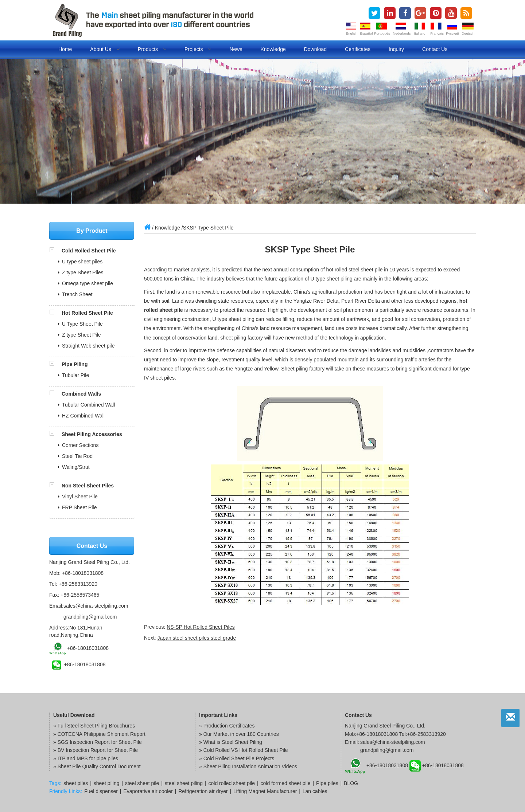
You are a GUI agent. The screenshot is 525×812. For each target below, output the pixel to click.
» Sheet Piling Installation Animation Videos (248, 766)
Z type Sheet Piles (83, 272)
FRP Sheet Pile (79, 507)
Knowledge (273, 49)
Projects (198, 49)
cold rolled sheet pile (232, 783)
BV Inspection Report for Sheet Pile (98, 750)
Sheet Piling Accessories (92, 434)
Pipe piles (327, 783)
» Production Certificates (227, 726)
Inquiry (396, 49)
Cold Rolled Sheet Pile (89, 251)
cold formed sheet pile (286, 783)
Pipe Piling (75, 364)
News (236, 49)
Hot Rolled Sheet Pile (87, 313)
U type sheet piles (82, 262)
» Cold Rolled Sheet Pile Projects (237, 758)
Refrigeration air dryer (203, 791)
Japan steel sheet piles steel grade (197, 638)
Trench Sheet (77, 294)
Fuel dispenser (101, 791)
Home (65, 49)
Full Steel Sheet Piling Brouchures (96, 726)
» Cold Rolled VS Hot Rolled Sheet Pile (244, 750)
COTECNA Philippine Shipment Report (102, 734)
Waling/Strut (76, 467)
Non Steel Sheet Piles (88, 486)
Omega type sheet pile (87, 283)
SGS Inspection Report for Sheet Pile (100, 742)
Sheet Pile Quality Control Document (99, 766)
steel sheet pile (142, 783)
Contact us (435, 49)
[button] (55, 251)
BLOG (351, 783)
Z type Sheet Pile (81, 335)
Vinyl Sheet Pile (80, 497)
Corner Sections (80, 445)
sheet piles (76, 783)
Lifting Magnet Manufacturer (265, 791)
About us (105, 49)
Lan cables (315, 791)
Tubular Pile (75, 375)
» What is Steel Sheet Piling (231, 742)
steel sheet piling (184, 783)
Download (315, 49)
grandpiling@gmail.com (90, 617)
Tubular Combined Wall (88, 405)
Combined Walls (81, 394)
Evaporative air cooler (148, 791)
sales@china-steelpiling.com (96, 606)
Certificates (358, 49)
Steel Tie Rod (77, 456)
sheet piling (233, 338)
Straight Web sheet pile (88, 346)
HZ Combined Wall (83, 416)
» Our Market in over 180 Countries (239, 734)
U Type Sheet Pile (82, 324)
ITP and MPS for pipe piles (88, 758)
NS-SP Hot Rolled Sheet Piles (201, 627)
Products (152, 49)
